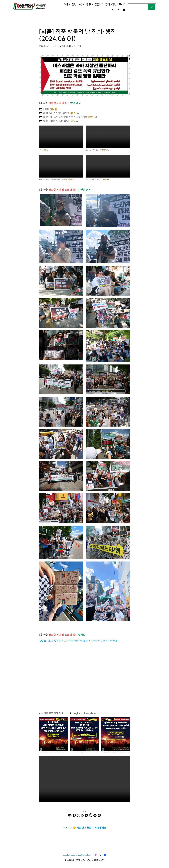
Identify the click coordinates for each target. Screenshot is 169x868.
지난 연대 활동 (60, 46)
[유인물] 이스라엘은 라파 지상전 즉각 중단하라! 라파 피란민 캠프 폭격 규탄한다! (78, 641)
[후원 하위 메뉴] (84, 4)
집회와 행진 (71, 46)
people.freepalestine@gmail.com (77, 855)
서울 (80, 46)
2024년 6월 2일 (45, 46)
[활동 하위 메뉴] (92, 4)
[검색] (152, 7)
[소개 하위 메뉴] (69, 4)
